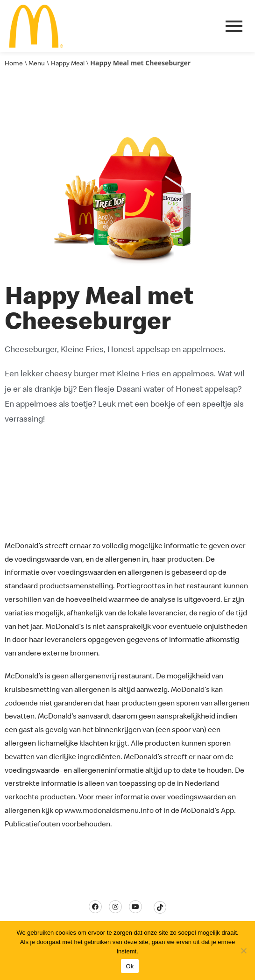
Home (14, 63)
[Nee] (243, 951)
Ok (130, 966)
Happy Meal (68, 63)
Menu (37, 63)
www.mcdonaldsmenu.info (109, 810)
